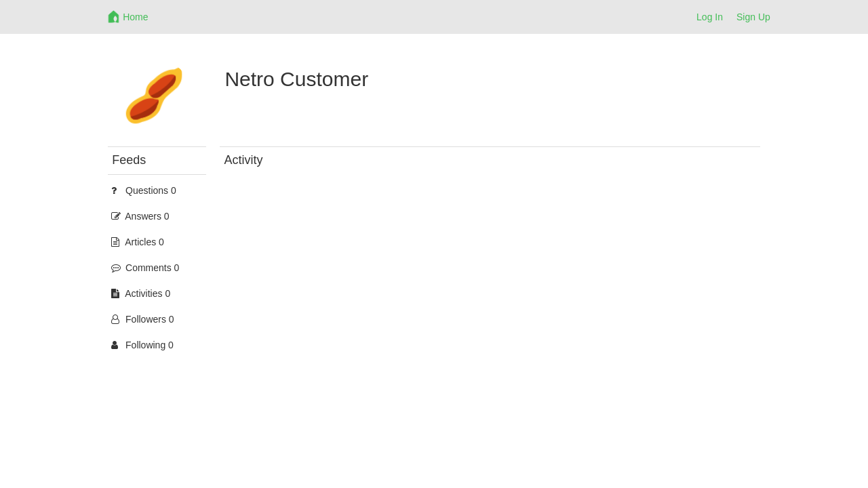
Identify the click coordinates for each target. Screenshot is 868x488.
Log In (710, 17)
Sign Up (753, 17)
